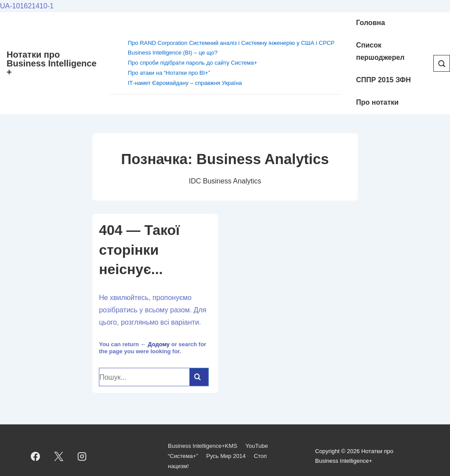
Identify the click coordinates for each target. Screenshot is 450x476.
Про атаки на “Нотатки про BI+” (169, 73)
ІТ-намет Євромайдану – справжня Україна (185, 83)
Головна (370, 23)
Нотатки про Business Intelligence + (52, 63)
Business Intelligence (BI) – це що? (173, 53)
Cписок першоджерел (380, 51)
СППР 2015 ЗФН (383, 80)
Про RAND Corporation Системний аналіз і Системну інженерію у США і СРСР (231, 43)
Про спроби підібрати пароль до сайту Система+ (193, 63)
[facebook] (36, 456)
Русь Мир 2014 (226, 456)
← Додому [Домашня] (155, 344)
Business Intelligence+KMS (203, 446)
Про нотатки (377, 102)
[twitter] (59, 456)
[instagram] (82, 456)
